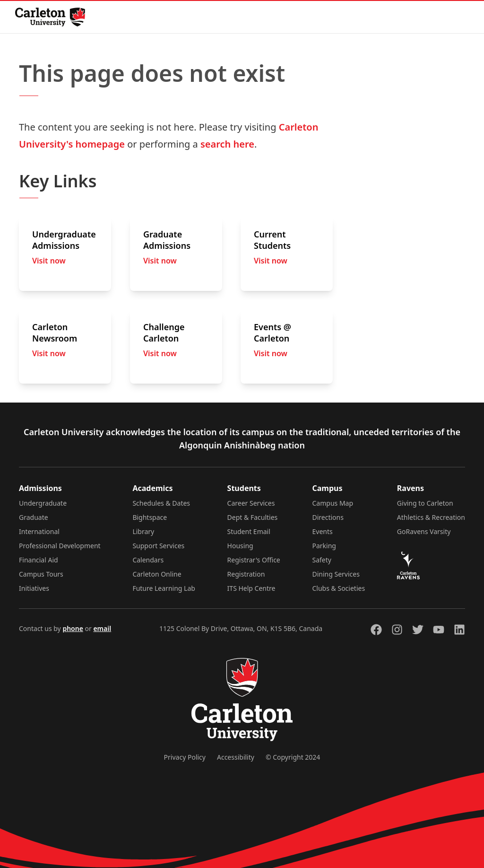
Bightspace (150, 517)
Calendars (148, 560)
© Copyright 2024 (293, 757)
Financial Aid (39, 560)
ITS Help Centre (251, 588)
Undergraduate (43, 503)
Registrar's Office (254, 560)
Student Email (249, 531)
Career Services (251, 503)
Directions (328, 517)
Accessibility (236, 757)
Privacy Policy (185, 757)
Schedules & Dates (161, 503)
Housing (240, 546)
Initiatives (34, 588)
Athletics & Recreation (431, 517)
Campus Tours (41, 574)
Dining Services (336, 574)
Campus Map (333, 503)
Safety (322, 560)
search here (227, 144)
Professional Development (60, 546)
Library (143, 531)
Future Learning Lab (164, 588)
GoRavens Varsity (424, 531)
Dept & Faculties (253, 517)
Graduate (34, 517)
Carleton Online (157, 574)
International (39, 531)
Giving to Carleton (425, 503)
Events (323, 531)
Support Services (158, 546)
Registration (246, 574)
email (102, 628)
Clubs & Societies (339, 588)
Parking (324, 546)
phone (73, 628)
